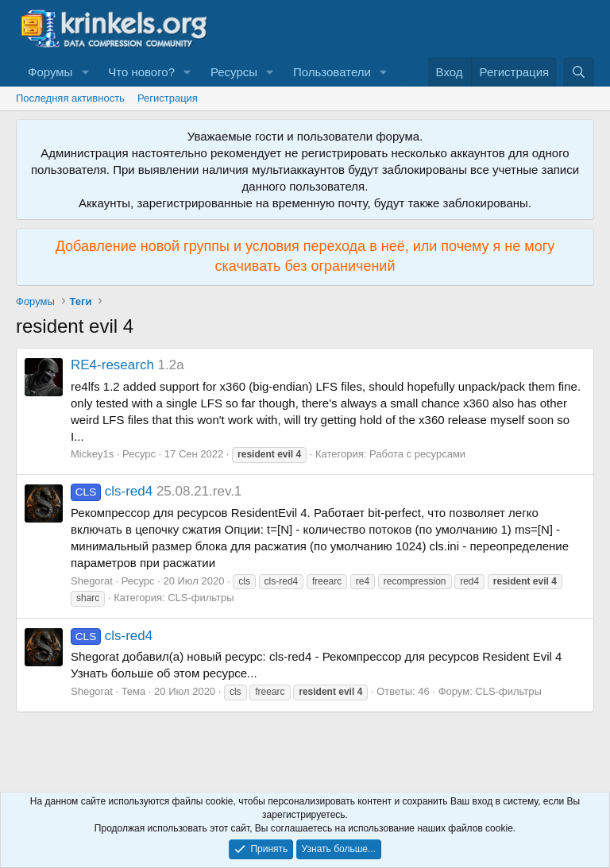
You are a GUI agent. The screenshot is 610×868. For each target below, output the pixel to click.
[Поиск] (579, 72)
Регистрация (168, 98)
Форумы (50, 72)
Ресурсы (234, 72)
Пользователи (332, 72)
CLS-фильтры (201, 598)
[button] (85, 72)
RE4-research (112, 365)
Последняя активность (70, 98)
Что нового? (141, 72)
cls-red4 (112, 491)
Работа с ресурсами (417, 454)
